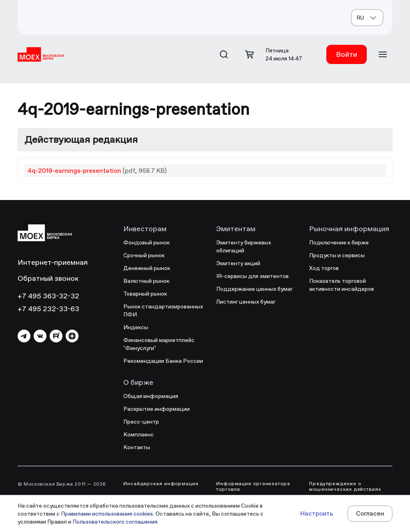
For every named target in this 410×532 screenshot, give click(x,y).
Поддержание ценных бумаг (254, 289)
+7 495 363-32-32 (48, 296)
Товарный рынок (145, 294)
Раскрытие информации (157, 409)
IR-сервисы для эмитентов (252, 276)
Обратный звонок (48, 278)
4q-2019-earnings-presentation (74, 171)
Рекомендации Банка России (163, 361)
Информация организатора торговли (253, 486)
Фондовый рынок (147, 242)
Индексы (136, 327)
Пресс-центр (141, 422)
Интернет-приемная (53, 262)
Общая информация (151, 396)
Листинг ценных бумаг (246, 302)
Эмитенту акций (238, 263)
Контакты (137, 447)
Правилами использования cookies (107, 514)
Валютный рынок (146, 281)
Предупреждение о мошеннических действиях (345, 486)
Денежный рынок (147, 268)
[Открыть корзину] (249, 54)
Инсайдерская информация (161, 484)
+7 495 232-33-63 (48, 309)
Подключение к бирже (339, 242)
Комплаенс (139, 434)
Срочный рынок (144, 255)
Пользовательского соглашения (115, 522)
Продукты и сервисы (337, 255)
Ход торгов (324, 268)
